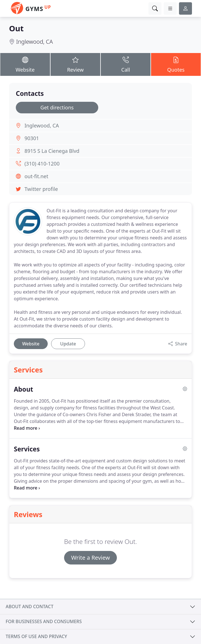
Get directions (57, 107)
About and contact (30, 606)
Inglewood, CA (34, 42)
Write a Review (90, 558)
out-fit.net (36, 176)
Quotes (176, 64)
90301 (32, 138)
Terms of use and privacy (36, 636)
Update (68, 344)
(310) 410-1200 (42, 164)
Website (25, 64)
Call (126, 64)
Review (75, 64)
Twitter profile (41, 189)
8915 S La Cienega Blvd (52, 151)
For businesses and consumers (44, 621)
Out (16, 28)
